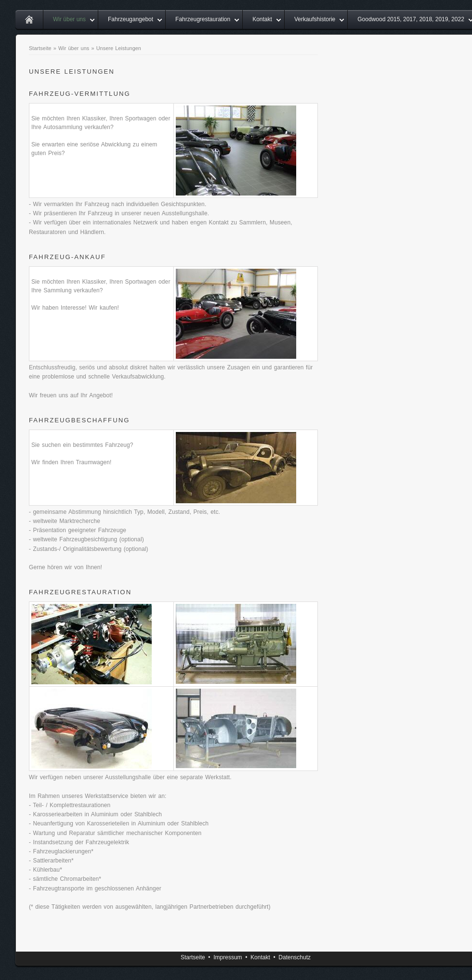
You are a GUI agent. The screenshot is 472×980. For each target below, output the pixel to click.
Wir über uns (69, 19)
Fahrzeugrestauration (203, 19)
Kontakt (262, 19)
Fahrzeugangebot (131, 19)
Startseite (40, 48)
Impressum (228, 957)
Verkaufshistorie (315, 19)
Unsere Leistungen (119, 48)
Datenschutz (295, 957)
